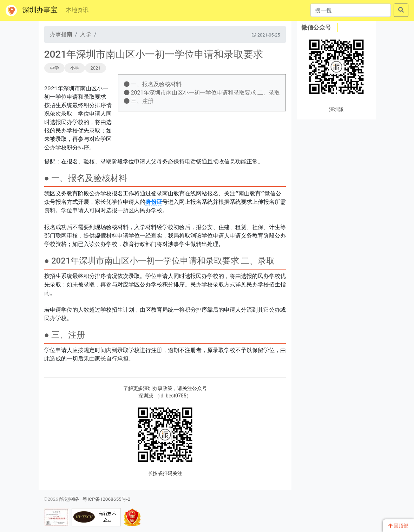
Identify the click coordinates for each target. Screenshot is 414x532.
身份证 (154, 202)
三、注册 (139, 101)
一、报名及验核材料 (153, 84)
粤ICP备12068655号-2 (106, 499)
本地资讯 (77, 10)
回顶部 (398, 526)
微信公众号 (316, 27)
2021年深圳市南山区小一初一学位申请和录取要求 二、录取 (202, 93)
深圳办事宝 (32, 11)
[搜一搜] (351, 10)
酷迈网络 (69, 499)
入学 (86, 34)
